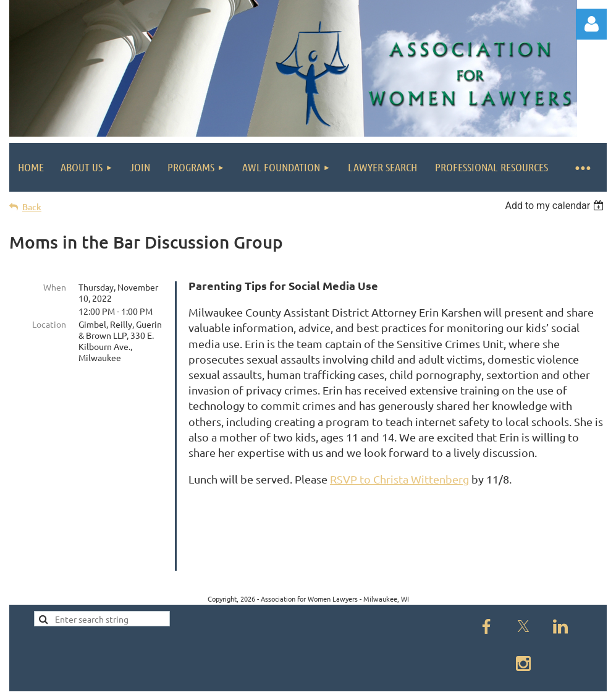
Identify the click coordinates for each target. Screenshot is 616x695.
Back (32, 207)
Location (49, 324)
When (55, 287)
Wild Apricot (459, 680)
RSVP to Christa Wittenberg (399, 479)
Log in (591, 24)
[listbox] (556, 206)
